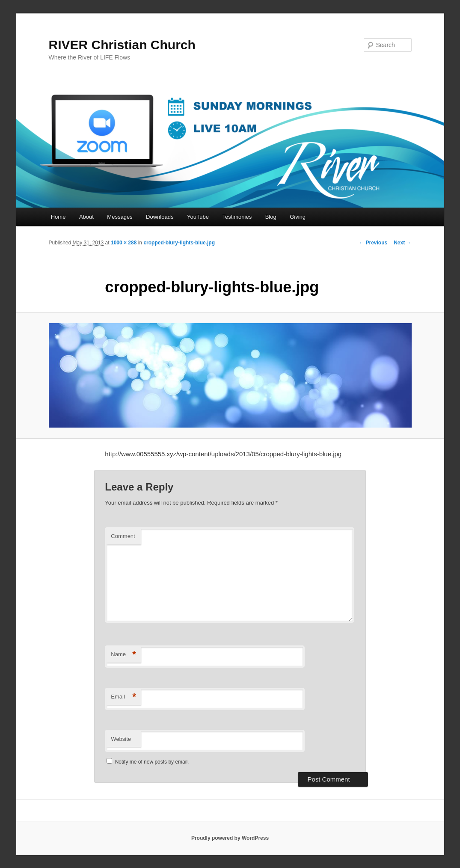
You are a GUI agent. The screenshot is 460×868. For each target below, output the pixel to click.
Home (58, 217)
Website (121, 739)
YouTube (198, 217)
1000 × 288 (124, 243)
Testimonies (237, 217)
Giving (298, 217)
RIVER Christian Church (122, 45)
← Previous (373, 243)
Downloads (160, 217)
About (86, 217)
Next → (402, 243)
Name (123, 655)
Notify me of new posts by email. (152, 762)
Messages (120, 217)
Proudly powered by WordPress (230, 838)
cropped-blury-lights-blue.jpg (179, 243)
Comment (123, 536)
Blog (271, 217)
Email (123, 697)
